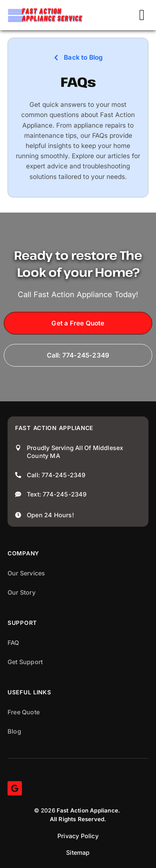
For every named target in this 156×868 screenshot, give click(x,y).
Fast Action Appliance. (88, 810)
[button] (142, 15)
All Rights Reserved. (78, 819)
